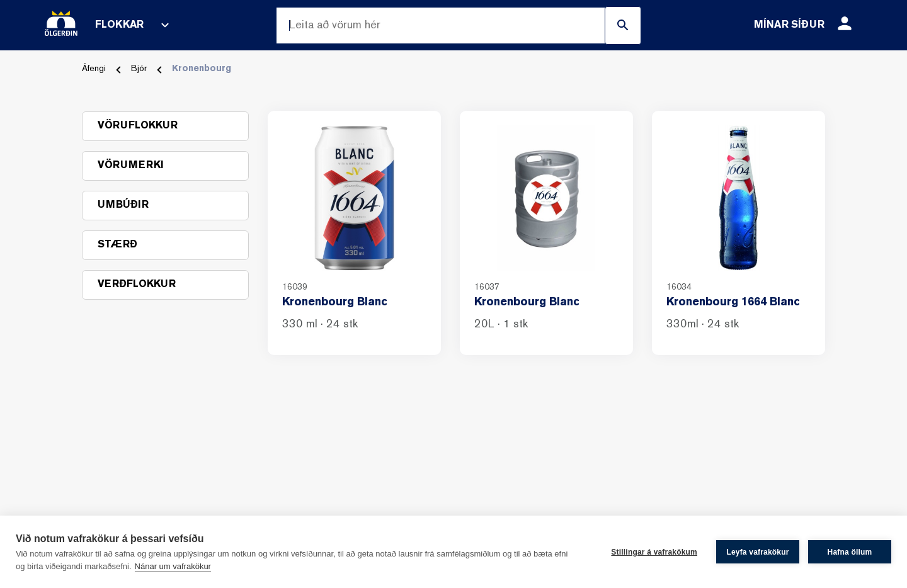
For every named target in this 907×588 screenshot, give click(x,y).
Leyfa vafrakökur (757, 552)
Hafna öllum (850, 552)
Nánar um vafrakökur (173, 566)
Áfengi (94, 69)
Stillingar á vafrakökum (654, 552)
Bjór (139, 69)
